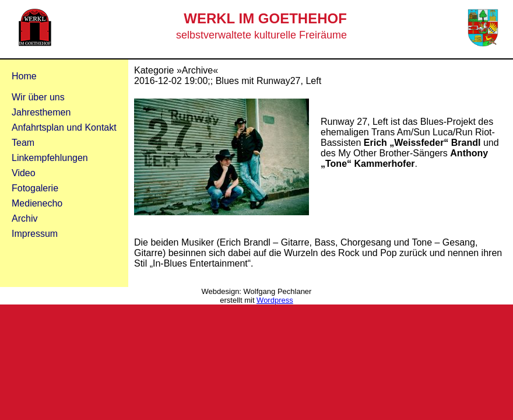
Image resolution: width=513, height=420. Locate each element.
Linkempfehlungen (50, 158)
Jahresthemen (41, 112)
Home (24, 76)
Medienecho (37, 203)
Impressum (35, 234)
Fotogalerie (35, 188)
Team (23, 143)
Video (24, 173)
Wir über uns (38, 97)
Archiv (24, 218)
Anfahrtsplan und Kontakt (64, 127)
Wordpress (275, 300)
